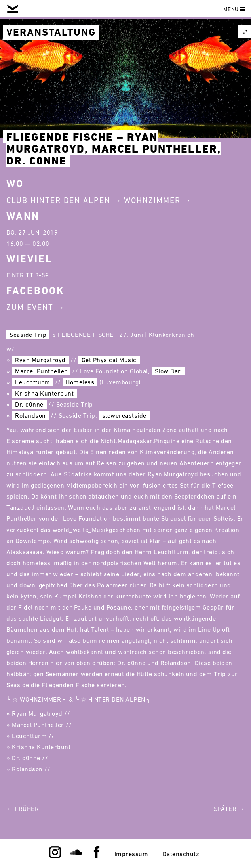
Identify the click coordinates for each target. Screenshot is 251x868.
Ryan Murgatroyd (40, 360)
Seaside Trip (28, 335)
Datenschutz (181, 854)
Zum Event (30, 307)
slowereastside (124, 415)
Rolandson (30, 415)
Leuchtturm (32, 382)
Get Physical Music (109, 360)
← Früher (23, 809)
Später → (229, 809)
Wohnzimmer (152, 200)
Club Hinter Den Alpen (58, 200)
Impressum (131, 854)
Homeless (80, 382)
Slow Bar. (169, 371)
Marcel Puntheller (41, 371)
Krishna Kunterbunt (44, 393)
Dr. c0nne (29, 404)
